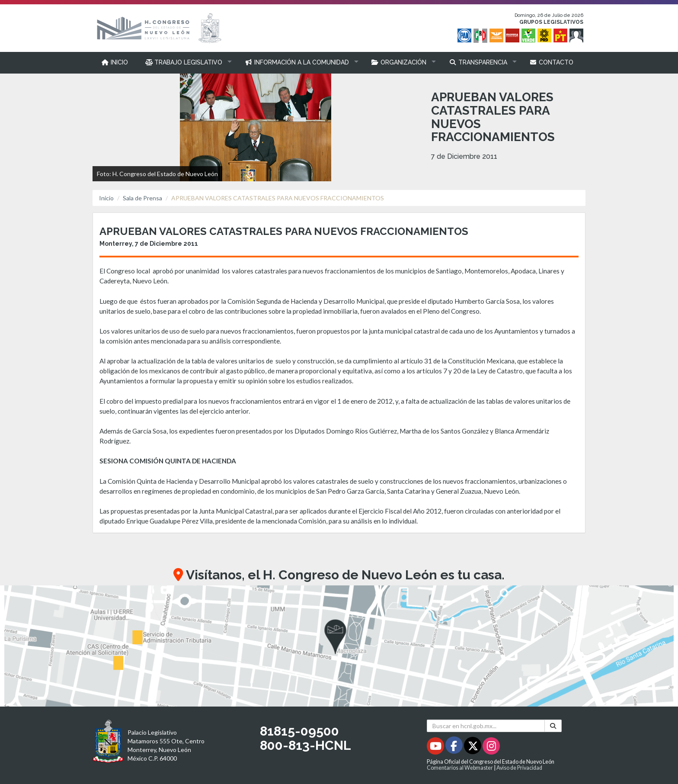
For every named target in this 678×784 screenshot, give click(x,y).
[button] (187, 62)
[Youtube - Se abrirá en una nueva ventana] (436, 747)
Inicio (106, 198)
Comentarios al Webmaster (460, 768)
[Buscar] (553, 726)
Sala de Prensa (142, 198)
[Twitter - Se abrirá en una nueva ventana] (473, 747)
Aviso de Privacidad (519, 768)
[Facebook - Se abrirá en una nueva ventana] (455, 747)
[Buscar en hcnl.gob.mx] (486, 726)
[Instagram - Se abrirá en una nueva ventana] (491, 747)
